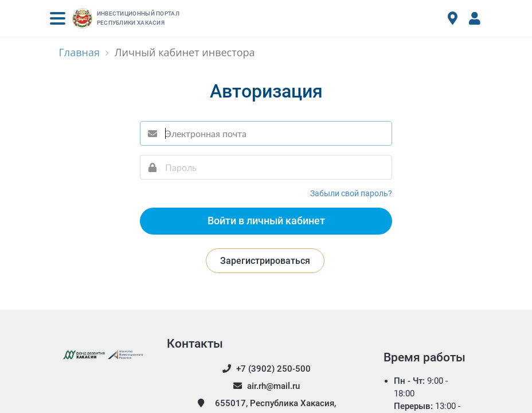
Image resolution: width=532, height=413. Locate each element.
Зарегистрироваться (265, 261)
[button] (58, 18)
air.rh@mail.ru (266, 386)
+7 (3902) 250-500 (266, 369)
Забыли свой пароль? (351, 193)
